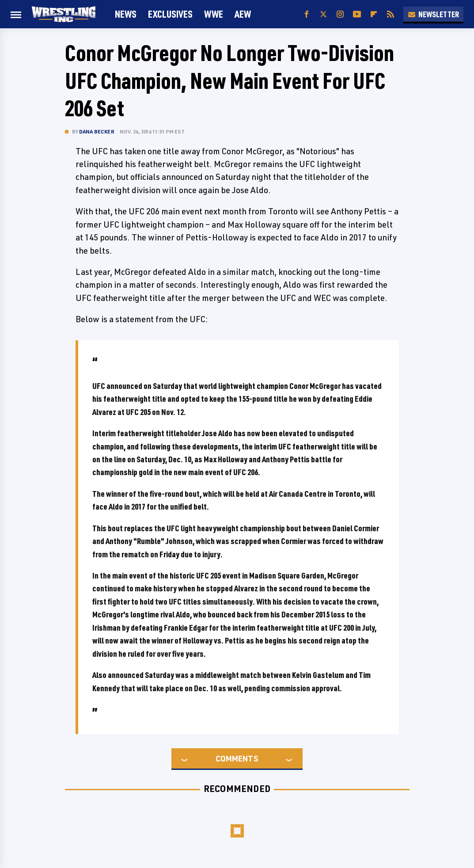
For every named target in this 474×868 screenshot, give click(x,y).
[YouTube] (357, 14)
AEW (243, 14)
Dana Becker (97, 131)
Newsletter (433, 14)
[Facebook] (307, 14)
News (126, 14)
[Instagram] (340, 14)
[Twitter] (323, 14)
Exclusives (170, 14)
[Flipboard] (374, 14)
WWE (214, 14)
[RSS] (391, 14)
